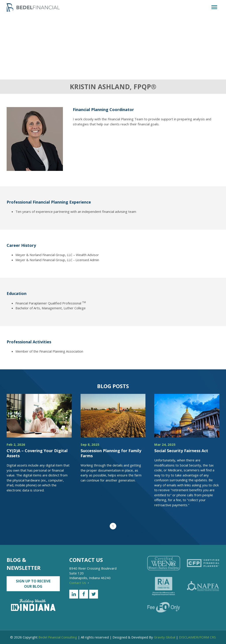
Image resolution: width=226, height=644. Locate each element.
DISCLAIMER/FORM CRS (197, 637)
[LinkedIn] (74, 594)
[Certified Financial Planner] (203, 563)
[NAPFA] (203, 586)
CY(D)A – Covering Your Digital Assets (37, 453)
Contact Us (79, 583)
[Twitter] (94, 594)
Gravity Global (165, 637)
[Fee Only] (164, 607)
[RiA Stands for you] (164, 586)
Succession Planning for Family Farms (111, 453)
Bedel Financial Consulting (58, 637)
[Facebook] (84, 594)
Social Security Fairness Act (181, 451)
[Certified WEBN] (164, 563)
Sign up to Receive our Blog (33, 584)
